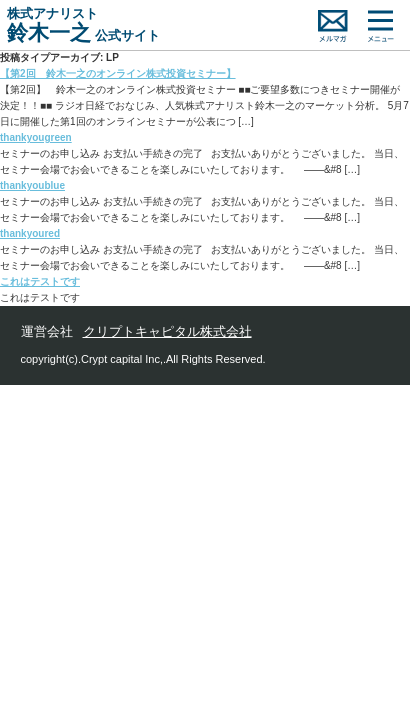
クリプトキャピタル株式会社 (167, 331)
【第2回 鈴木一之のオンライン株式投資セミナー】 (118, 73)
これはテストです (40, 281)
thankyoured (30, 233)
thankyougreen (36, 137)
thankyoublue (32, 185)
